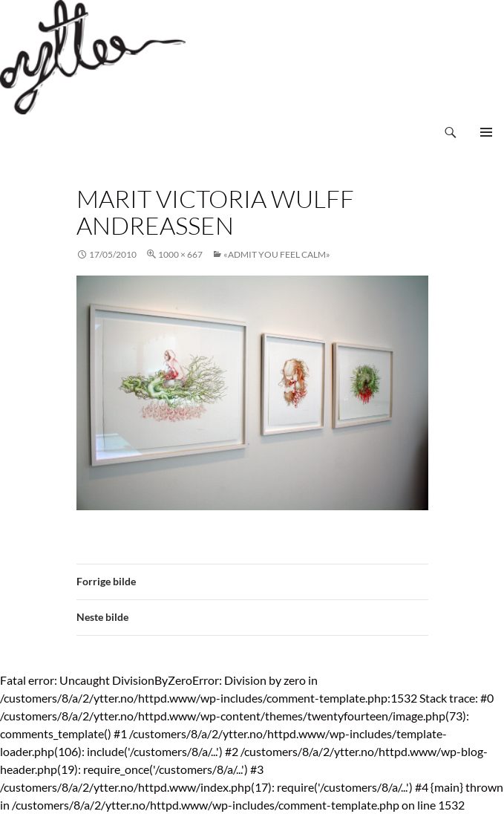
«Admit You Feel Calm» (277, 254)
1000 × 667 (180, 254)
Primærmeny (486, 132)
